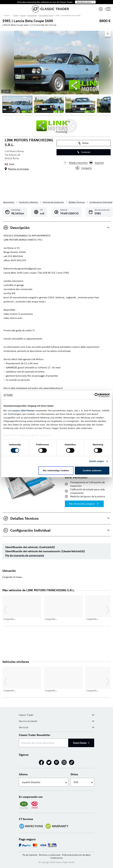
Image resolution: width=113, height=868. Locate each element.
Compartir (84, 168)
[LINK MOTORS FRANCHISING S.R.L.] (56, 126)
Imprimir (96, 163)
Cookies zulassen (92, 471)
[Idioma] (44, 782)
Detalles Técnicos (77, 202)
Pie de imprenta (30, 855)
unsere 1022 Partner (23, 411)
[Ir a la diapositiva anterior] (3, 63)
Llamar (84, 143)
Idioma (23, 774)
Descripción (9, 202)
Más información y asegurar (84, 504)
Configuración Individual (101, 202)
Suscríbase (81, 743)
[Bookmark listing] (108, 34)
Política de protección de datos (76, 855)
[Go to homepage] (50, 9)
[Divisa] (82, 782)
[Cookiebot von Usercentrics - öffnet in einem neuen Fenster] (97, 395)
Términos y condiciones (50, 855)
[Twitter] (49, 762)
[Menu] (101, 9)
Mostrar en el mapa (18, 169)
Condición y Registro (29, 202)
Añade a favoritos (75, 163)
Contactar (84, 152)
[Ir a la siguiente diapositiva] (110, 63)
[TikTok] (72, 762)
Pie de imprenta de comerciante (25, 555)
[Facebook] (41, 762)
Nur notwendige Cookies (56, 471)
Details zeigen (96, 461)
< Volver (6, 15)
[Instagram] (64, 762)
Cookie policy (57, 858)
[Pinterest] (56, 762)
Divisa (74, 774)
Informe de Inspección (53, 202)
